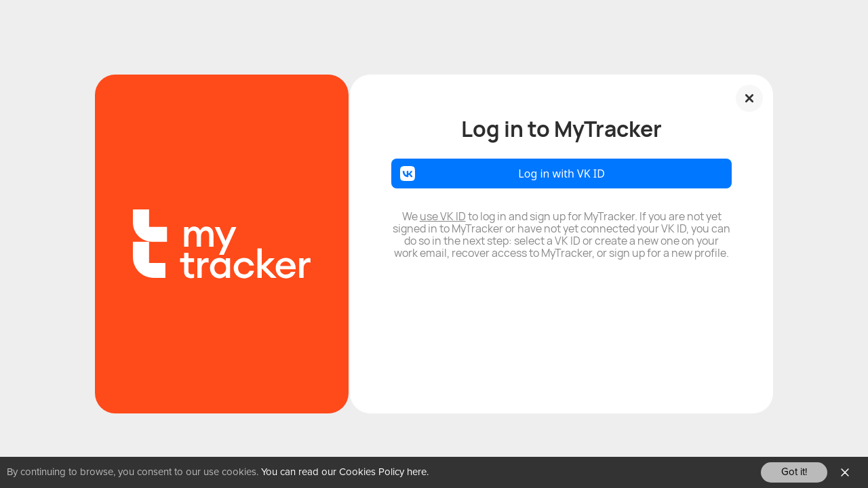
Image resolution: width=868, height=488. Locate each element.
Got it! (794, 472)
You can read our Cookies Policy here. (345, 472)
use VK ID (443, 216)
